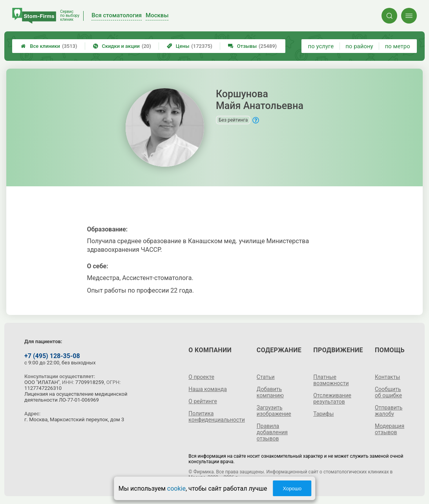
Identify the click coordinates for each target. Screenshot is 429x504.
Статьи (266, 377)
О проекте (201, 377)
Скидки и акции (122, 46)
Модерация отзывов (390, 429)
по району (359, 46)
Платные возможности (331, 380)
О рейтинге (203, 401)
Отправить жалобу (389, 411)
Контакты (387, 377)
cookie (176, 489)
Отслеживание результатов (332, 398)
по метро (398, 46)
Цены (190, 46)
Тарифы (323, 414)
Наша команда (208, 389)
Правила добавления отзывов (272, 432)
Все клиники (49, 46)
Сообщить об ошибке (388, 392)
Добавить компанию (270, 392)
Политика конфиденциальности (217, 417)
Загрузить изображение (274, 411)
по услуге (321, 46)
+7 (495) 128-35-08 (52, 356)
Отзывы (252, 46)
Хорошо (292, 489)
